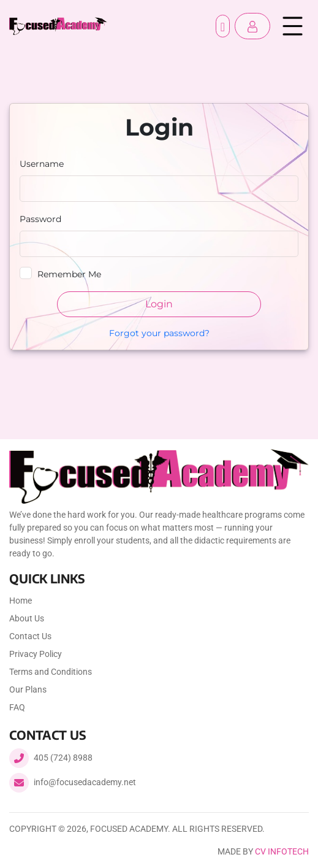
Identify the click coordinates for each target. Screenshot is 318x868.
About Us (27, 618)
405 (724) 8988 (63, 758)
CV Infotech (282, 851)
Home (21, 601)
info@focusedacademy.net (85, 782)
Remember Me (69, 274)
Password (40, 219)
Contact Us (30, 636)
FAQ (17, 707)
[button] (252, 26)
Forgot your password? (159, 333)
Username (42, 164)
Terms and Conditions (51, 672)
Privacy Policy (36, 654)
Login (159, 304)
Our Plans (28, 689)
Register (223, 26)
